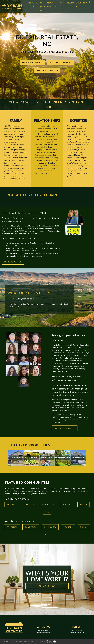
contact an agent (65, 428)
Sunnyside (29, 505)
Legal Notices (39, 641)
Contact (87, 3)
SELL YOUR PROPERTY (46, 70)
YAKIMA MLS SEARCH (32, 63)
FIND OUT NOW (47, 586)
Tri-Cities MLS (43, 7)
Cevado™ (18, 641)
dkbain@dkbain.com (43, 633)
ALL (47, 512)
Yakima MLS (35, 5)
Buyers (62, 3)
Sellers (70, 3)
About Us (78, 5)
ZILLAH (83, 505)
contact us (36, 494)
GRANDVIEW (48, 505)
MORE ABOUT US (13, 262)
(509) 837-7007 (43, 630)
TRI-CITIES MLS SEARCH (60, 63)
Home (28, 3)
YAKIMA (11, 505)
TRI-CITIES (12, 527)
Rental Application (52, 5)
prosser (67, 505)
